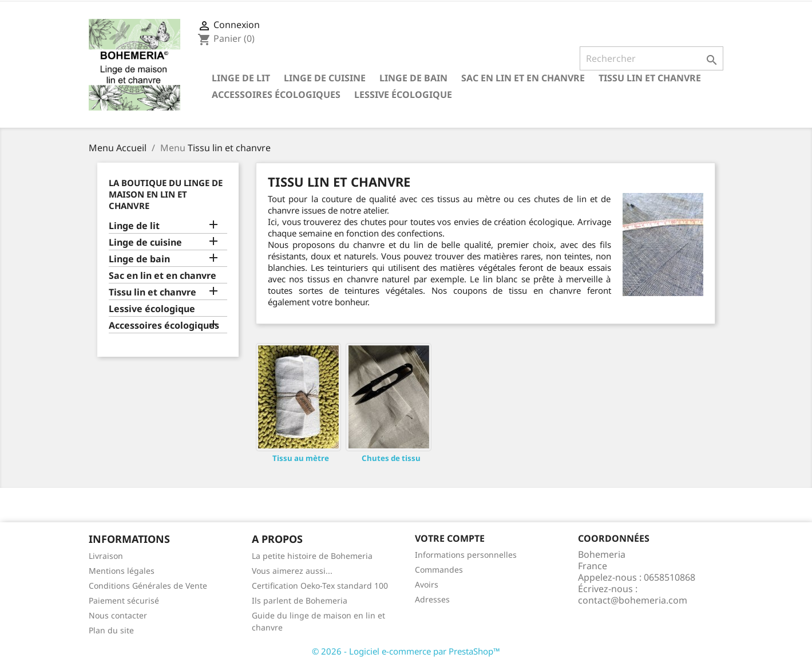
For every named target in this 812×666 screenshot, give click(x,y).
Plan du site (111, 630)
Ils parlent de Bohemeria (300, 600)
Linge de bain (413, 78)
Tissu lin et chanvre (650, 78)
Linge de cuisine (325, 78)
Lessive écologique (403, 94)
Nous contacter (118, 615)
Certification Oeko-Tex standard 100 (320, 586)
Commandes (439, 570)
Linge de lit (241, 78)
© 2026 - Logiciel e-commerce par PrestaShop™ (406, 651)
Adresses (432, 599)
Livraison (106, 556)
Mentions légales (122, 571)
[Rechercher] (651, 58)
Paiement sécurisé (124, 600)
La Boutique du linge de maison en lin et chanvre (166, 194)
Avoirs (427, 584)
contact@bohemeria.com (633, 600)
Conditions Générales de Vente (148, 586)
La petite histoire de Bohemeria (312, 556)
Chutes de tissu (391, 458)
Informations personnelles (466, 555)
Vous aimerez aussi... (292, 571)
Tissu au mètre (301, 458)
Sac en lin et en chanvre (523, 78)
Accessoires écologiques (276, 94)
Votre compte (450, 538)
